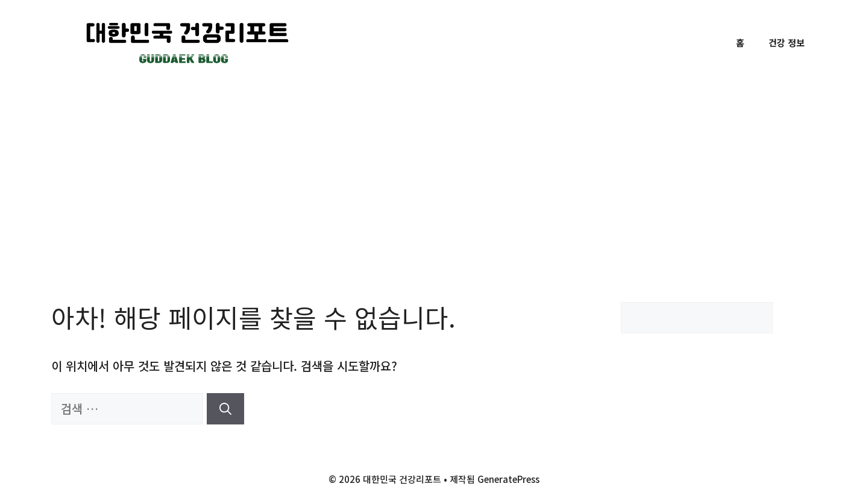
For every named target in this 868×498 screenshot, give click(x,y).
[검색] (225, 409)
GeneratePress (508, 479)
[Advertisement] (434, 175)
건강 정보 (787, 43)
